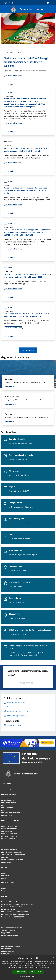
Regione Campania (10, 3)
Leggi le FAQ (6, 933)
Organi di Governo (8, 800)
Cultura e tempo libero (9, 829)
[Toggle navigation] (4, 9)
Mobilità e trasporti (8, 839)
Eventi (4, 888)
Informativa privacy (8, 951)
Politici (4, 810)
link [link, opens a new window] (48, 967)
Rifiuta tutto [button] (36, 972)
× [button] (54, 957)
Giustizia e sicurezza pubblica (12, 852)
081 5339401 (19, 917)
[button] (28, 976)
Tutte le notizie (28, 350)
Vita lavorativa (6, 831)
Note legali (5, 954)
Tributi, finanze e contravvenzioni (13, 855)
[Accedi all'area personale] (48, 3)
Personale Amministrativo (11, 813)
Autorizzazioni (6, 862)
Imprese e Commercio (9, 834)
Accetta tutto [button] (20, 972)
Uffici (3, 805)
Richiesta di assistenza (10, 935)
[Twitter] (10, 789)
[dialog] (28, 968)
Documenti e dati (7, 815)
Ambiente (5, 857)
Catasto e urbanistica (9, 836)
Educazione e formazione (10, 850)
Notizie (10, 53)
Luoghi (4, 891)
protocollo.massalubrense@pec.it (17, 914)
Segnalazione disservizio (10, 930)
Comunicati (5, 876)
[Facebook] (5, 789)
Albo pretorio (6, 949)
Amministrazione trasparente (12, 946)
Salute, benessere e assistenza (12, 860)
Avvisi (8, 92)
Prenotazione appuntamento (12, 928)
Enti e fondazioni (7, 808)
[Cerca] (52, 9)
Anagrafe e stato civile (9, 826)
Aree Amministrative (9, 803)
